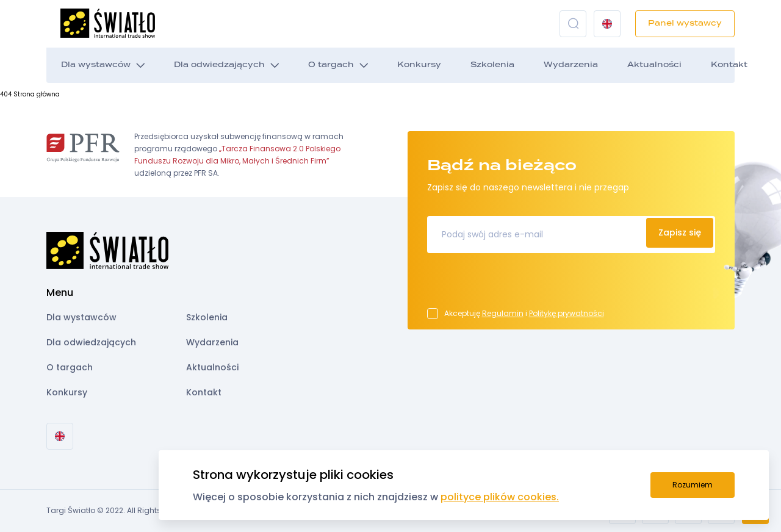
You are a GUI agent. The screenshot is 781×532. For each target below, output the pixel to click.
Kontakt (729, 65)
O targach (331, 65)
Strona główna (37, 94)
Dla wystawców (96, 65)
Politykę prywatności (567, 313)
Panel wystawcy (685, 23)
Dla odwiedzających (219, 65)
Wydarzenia (571, 65)
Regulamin (503, 313)
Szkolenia (492, 65)
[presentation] (520, 284)
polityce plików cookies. (500, 497)
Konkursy (419, 65)
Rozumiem (693, 485)
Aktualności (654, 65)
